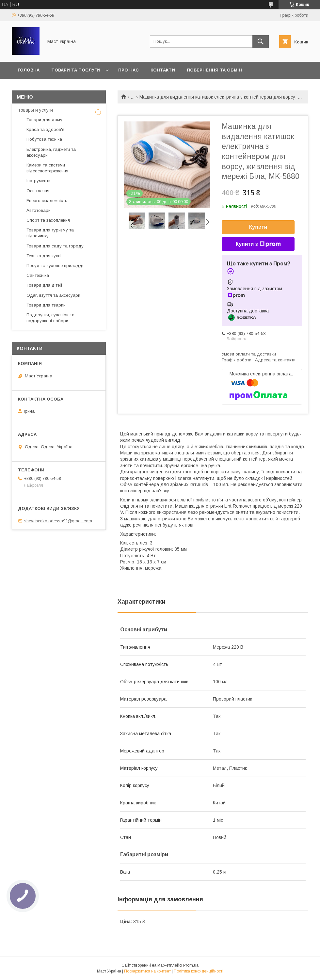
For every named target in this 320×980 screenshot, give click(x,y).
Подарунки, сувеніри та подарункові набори (50, 318)
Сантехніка (38, 275)
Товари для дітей (44, 285)
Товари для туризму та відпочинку (50, 233)
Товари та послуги (76, 70)
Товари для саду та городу (55, 246)
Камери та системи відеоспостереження (47, 168)
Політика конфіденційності (199, 971)
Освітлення (38, 191)
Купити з (258, 244)
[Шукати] (261, 41)
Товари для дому (44, 120)
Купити (258, 227)
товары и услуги (36, 110)
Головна (29, 70)
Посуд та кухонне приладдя (56, 266)
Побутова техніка (44, 139)
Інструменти (39, 181)
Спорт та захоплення (48, 220)
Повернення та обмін (214, 70)
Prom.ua (191, 965)
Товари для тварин (46, 305)
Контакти (163, 70)
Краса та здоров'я (45, 129)
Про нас (128, 70)
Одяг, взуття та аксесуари (53, 295)
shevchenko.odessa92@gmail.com (58, 521)
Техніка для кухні (44, 256)
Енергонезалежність (47, 201)
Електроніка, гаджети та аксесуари (51, 152)
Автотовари (39, 210)
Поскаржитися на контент (147, 971)
